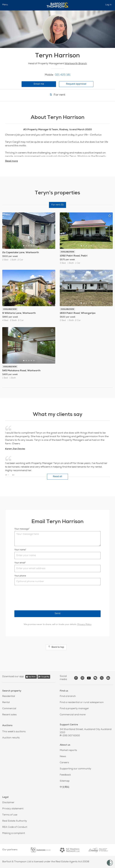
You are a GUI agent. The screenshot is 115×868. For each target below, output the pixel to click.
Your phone (20, 576)
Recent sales (9, 715)
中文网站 (65, 787)
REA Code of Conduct (15, 827)
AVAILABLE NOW (67, 252)
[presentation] (37, 598)
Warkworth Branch (76, 64)
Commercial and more (73, 715)
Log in (108, 5)
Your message (22, 529)
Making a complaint (14, 833)
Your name (20, 550)
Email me (39, 84)
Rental (6, 703)
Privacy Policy (84, 625)
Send (57, 614)
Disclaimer (8, 803)
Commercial (9, 709)
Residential (9, 696)
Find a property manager (74, 709)
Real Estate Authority (15, 821)
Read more (11, 161)
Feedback (65, 775)
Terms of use (10, 815)
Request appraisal (76, 84)
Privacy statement (13, 809)
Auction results (11, 738)
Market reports (68, 750)
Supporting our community (75, 769)
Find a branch (68, 696)
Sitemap (65, 781)
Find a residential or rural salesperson (82, 703)
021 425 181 (63, 75)
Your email (20, 563)
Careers (64, 763)
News (63, 757)
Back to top (56, 647)
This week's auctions (14, 732)
